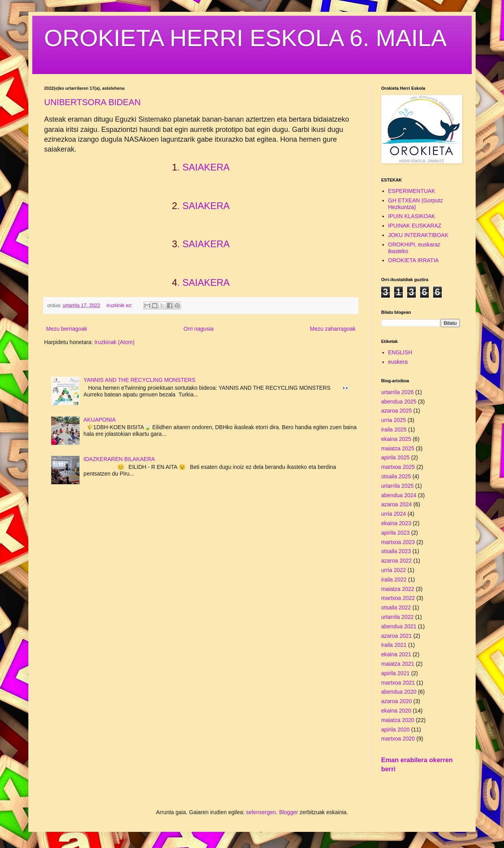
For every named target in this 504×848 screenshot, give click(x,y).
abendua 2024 (399, 495)
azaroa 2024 (397, 504)
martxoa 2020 (398, 739)
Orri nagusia (198, 329)
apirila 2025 (395, 457)
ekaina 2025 (396, 439)
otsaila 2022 (396, 607)
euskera (398, 362)
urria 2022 (394, 570)
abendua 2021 (399, 626)
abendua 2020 (399, 692)
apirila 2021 (395, 673)
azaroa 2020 (397, 701)
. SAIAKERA (203, 167)
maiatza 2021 (398, 664)
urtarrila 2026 (397, 392)
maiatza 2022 (398, 589)
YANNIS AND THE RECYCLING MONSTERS (139, 380)
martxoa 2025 (398, 467)
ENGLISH (400, 352)
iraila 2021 (394, 645)
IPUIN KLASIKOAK (412, 216)
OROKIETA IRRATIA (414, 260)
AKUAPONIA (100, 420)
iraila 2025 (394, 430)
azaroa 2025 (397, 411)
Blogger (289, 812)
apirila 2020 (395, 730)
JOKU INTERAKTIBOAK (418, 235)
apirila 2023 (395, 533)
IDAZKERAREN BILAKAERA (119, 459)
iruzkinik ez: (120, 306)
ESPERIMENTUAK (412, 191)
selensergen (261, 812)
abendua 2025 (399, 402)
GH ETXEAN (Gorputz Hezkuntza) (416, 204)
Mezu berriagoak (67, 329)
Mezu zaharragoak (333, 329)
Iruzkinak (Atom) (115, 342)
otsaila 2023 (396, 551)
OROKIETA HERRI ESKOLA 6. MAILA (246, 38)
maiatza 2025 (398, 448)
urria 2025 (394, 420)
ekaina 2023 (396, 523)
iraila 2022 (394, 580)
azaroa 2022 (397, 561)
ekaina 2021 (396, 654)
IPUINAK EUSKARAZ (415, 226)
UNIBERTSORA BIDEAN (92, 102)
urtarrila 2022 (397, 617)
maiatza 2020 (398, 720)
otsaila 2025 (396, 476)
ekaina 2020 (396, 711)
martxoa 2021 (398, 683)
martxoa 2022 (398, 598)
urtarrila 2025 (397, 486)
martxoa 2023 (398, 542)
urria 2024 (394, 514)
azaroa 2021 (397, 636)
